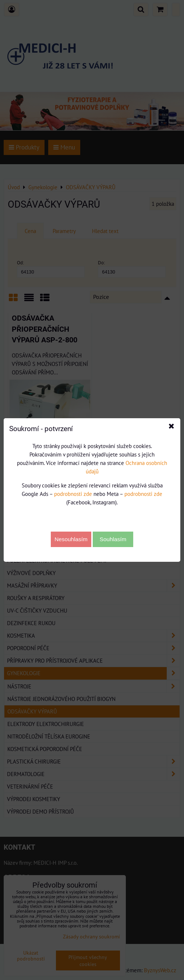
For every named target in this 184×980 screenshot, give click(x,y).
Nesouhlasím (71, 539)
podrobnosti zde (73, 494)
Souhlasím (113, 539)
